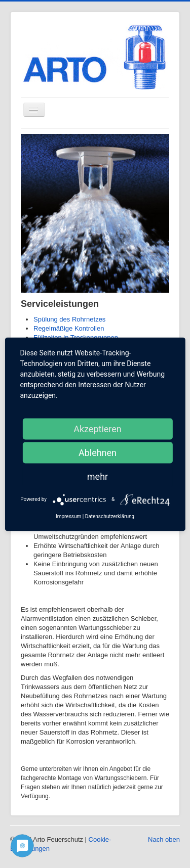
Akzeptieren (98, 428)
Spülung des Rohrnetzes (69, 319)
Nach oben (164, 839)
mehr (98, 476)
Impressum (68, 516)
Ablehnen (98, 452)
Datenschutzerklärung (110, 516)
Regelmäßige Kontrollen (69, 328)
